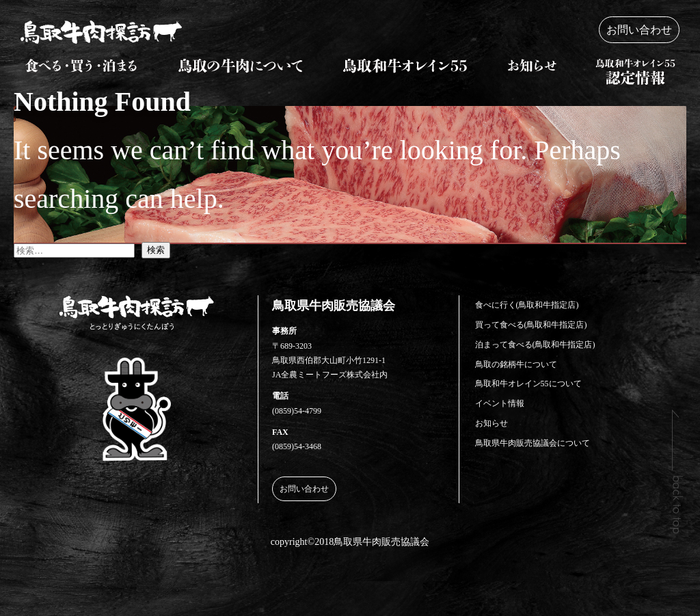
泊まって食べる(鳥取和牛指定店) (535, 345)
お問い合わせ (639, 30)
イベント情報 (500, 403)
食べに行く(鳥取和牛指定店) (527, 305)
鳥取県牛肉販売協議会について (533, 443)
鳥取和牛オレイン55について (528, 384)
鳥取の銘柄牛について (516, 364)
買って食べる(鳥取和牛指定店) (531, 325)
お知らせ (492, 423)
